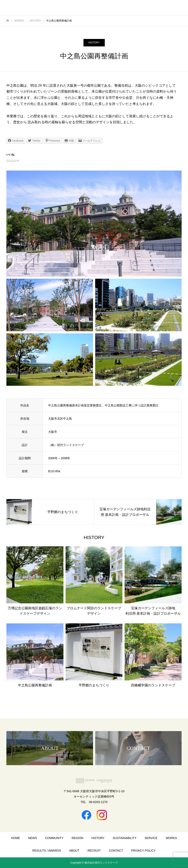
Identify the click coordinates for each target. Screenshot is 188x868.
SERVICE (151, 838)
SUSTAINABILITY (125, 838)
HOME (16, 838)
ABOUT (74, 851)
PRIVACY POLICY (143, 851)
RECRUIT (94, 851)
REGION (77, 838)
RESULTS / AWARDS (47, 851)
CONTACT (116, 851)
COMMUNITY (54, 838)
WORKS (171, 838)
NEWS (33, 838)
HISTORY (94, 43)
